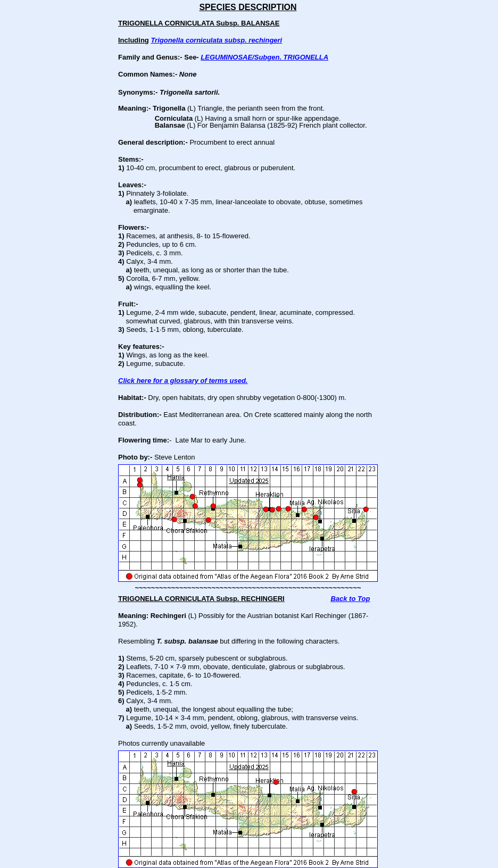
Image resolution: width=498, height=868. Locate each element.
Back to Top (350, 599)
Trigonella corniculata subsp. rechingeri (216, 40)
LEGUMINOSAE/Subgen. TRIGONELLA (264, 57)
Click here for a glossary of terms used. (183, 381)
